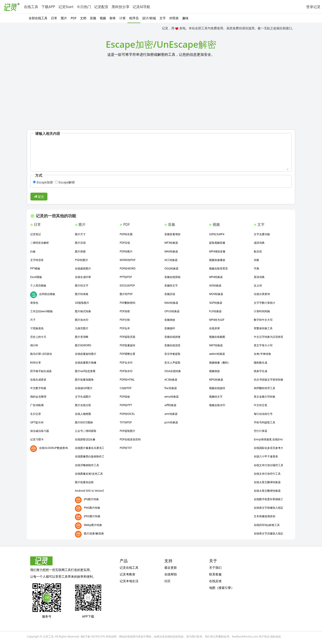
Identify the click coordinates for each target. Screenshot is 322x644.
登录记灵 (313, 7)
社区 (167, 581)
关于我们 (215, 568)
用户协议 (264, 636)
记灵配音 (101, 7)
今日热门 (84, 7)
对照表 (174, 18)
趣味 (185, 18)
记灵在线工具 (129, 568)
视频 (103, 18)
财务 (113, 18)
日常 (54, 18)
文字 (163, 18)
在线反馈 (215, 581)
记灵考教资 (127, 574)
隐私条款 (276, 636)
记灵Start (66, 7)
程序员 (134, 18)
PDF (74, 18)
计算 (123, 18)
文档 (83, 18)
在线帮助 (171, 574)
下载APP (48, 7)
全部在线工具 (38, 18)
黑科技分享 (121, 7)
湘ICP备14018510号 (93, 636)
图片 (64, 18)
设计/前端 (149, 18)
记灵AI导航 (142, 7)
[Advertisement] (161, 96)
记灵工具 (48, 636)
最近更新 (171, 568)
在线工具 (31, 7)
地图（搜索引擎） (222, 588)
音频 (93, 18)
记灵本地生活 (129, 581)
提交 (39, 197)
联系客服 (215, 574)
